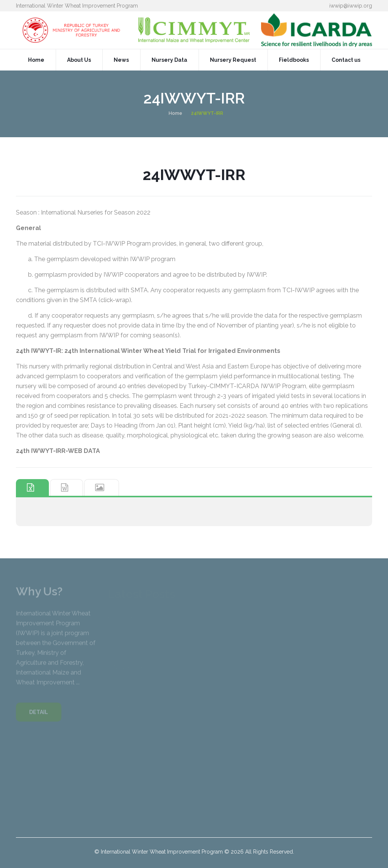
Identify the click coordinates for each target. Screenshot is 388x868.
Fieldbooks (294, 60)
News (121, 60)
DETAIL (39, 714)
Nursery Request (233, 60)
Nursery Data (169, 60)
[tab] (32, 488)
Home (36, 60)
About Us (79, 60)
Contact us (346, 60)
